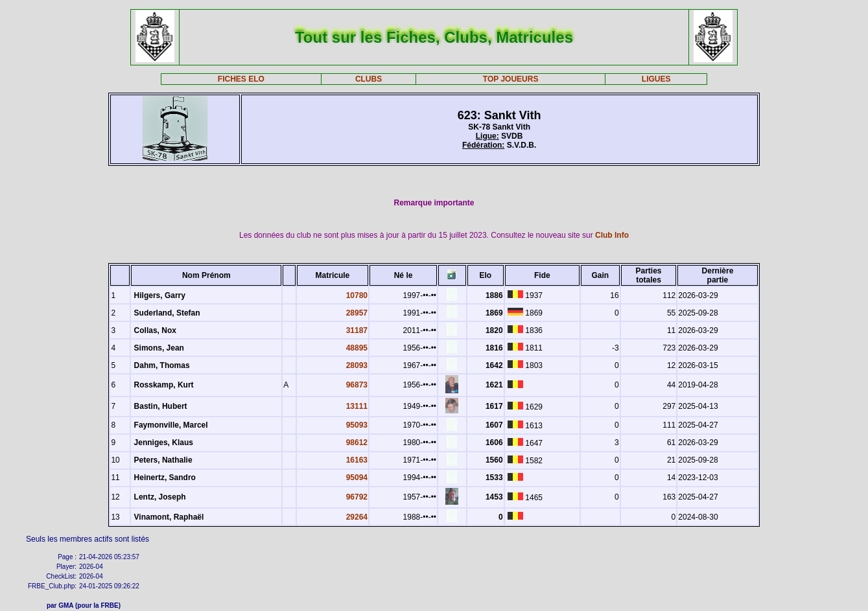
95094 (357, 478)
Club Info (612, 235)
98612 (357, 443)
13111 (357, 406)
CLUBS (369, 79)
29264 (357, 517)
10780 (357, 295)
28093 (357, 365)
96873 (357, 385)
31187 (357, 330)
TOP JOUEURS (511, 79)
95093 (357, 425)
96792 (357, 497)
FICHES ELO (241, 79)
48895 (357, 348)
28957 (357, 313)
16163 (357, 460)
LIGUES (656, 79)
